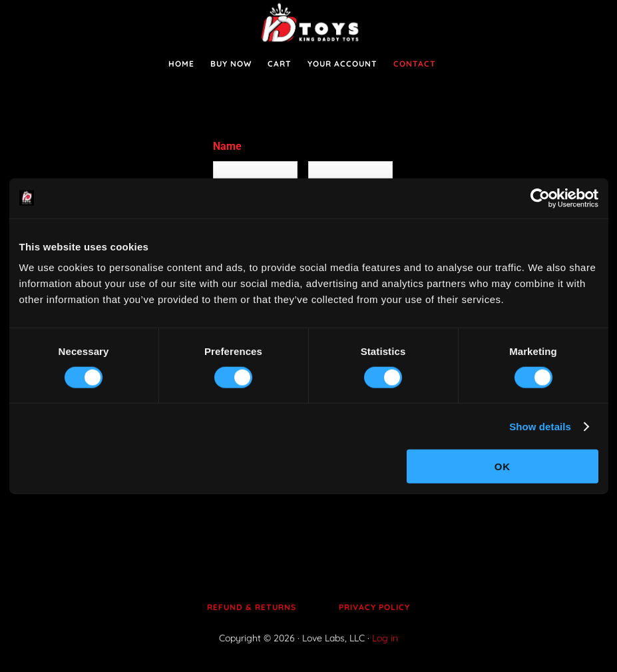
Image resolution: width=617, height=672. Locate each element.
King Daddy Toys (309, 23)
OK (503, 467)
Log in (385, 638)
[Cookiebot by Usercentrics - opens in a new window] (540, 198)
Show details (540, 426)
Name (227, 146)
